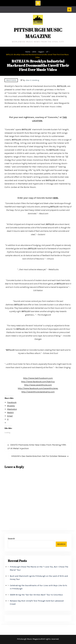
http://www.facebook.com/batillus (38, 382)
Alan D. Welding (32, 80)
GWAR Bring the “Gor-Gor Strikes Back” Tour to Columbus (36, 595)
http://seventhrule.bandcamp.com (38, 392)
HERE (56, 198)
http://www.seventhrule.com (38, 385)
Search (11, 539)
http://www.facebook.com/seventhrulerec (38, 388)
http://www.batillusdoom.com (38, 378)
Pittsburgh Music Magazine (38, 33)
